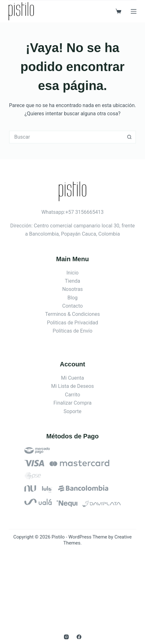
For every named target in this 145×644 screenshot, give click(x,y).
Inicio (72, 273)
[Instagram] (66, 637)
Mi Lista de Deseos (72, 386)
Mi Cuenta (72, 378)
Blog (72, 298)
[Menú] (134, 11)
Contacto (73, 306)
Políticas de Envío (72, 331)
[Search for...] (66, 137)
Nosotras (72, 289)
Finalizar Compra (72, 403)
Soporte (72, 411)
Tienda (72, 281)
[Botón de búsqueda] (129, 137)
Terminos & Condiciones (73, 314)
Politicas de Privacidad (72, 323)
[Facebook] (79, 637)
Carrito (72, 395)
